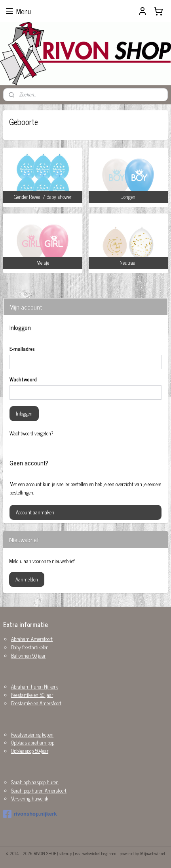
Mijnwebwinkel (153, 853)
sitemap (66, 853)
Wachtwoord (23, 379)
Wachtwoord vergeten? (31, 433)
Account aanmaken (35, 512)
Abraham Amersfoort (32, 639)
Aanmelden (27, 579)
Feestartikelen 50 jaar (32, 695)
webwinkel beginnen (99, 853)
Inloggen (24, 413)
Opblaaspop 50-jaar (30, 751)
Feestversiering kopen (32, 734)
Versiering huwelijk (30, 798)
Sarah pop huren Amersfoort (39, 790)
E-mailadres (22, 349)
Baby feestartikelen (30, 647)
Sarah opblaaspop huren (35, 782)
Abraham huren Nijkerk (34, 686)
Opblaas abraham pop (33, 742)
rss (77, 853)
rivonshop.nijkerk (30, 814)
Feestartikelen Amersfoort (36, 703)
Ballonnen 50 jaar (28, 655)
